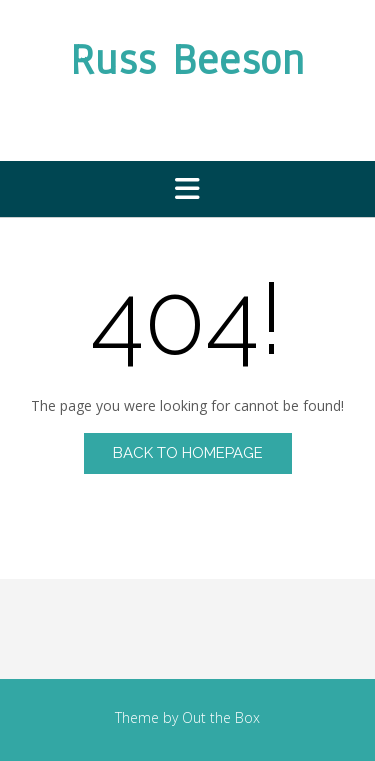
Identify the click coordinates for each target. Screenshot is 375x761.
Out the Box (221, 717)
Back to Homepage (188, 453)
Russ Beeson (187, 60)
